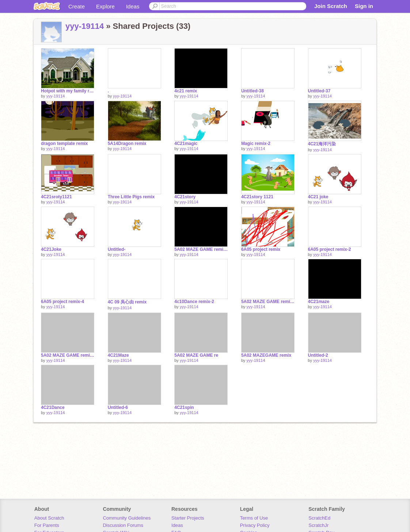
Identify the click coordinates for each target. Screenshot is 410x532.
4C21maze (319, 302)
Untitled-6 (118, 407)
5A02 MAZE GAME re (196, 355)
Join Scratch (331, 6)
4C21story (185, 197)
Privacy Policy (255, 525)
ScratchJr (318, 525)
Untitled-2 (318, 355)
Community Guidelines (127, 518)
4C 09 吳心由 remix (127, 302)
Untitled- (117, 249)
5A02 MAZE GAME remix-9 (268, 302)
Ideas (133, 6)
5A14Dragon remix (127, 143)
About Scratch (49, 518)
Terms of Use (254, 518)
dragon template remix (64, 143)
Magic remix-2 (256, 143)
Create (77, 6)
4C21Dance (53, 407)
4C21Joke (51, 249)
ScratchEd (319, 518)
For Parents (47, 525)
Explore (105, 6)
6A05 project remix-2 (330, 249)
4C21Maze (118, 355)
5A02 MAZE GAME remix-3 (68, 355)
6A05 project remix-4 (62, 302)
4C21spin (184, 407)
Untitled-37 (319, 91)
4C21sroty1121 (56, 197)
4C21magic (186, 143)
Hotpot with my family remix (68, 91)
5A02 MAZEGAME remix (266, 355)
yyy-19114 (85, 26)
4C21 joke (318, 197)
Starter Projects (188, 518)
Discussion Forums (123, 525)
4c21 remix (186, 91)
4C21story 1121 (257, 197)
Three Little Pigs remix (131, 197)
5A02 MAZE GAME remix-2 (201, 249)
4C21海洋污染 (322, 144)
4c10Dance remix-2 (194, 302)
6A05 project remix (261, 249)
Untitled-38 (253, 91)
